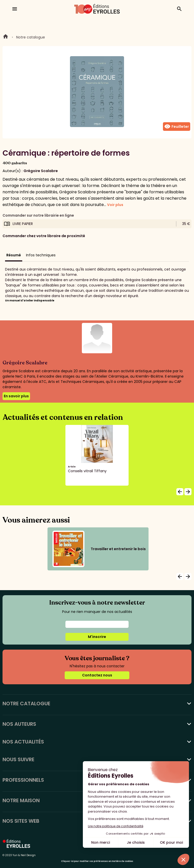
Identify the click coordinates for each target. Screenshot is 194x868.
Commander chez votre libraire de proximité (44, 236)
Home (6, 37)
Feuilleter (177, 127)
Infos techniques (41, 255)
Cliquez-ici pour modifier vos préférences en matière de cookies (97, 861)
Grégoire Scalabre (41, 171)
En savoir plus (16, 396)
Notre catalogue (31, 37)
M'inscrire (97, 637)
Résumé (14, 255)
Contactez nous (97, 675)
